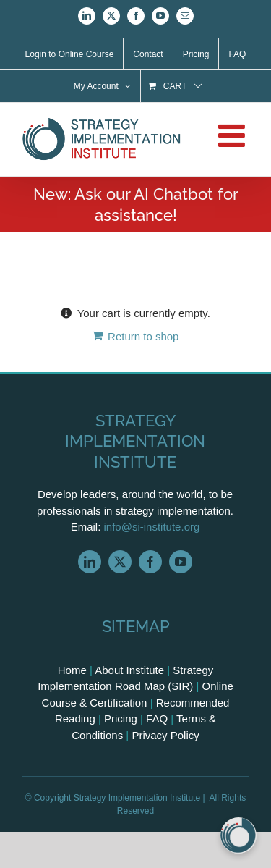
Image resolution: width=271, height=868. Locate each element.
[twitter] (120, 562)
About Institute (129, 670)
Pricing (121, 719)
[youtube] (181, 562)
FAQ (157, 719)
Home (72, 670)
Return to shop (143, 336)
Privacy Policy (165, 735)
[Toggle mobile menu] (234, 135)
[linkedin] (90, 562)
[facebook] (150, 562)
